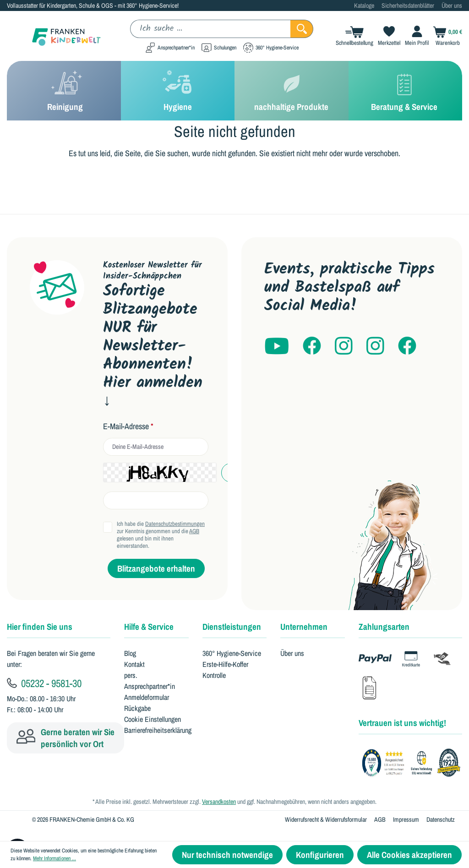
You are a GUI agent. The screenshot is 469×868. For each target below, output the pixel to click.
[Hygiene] (178, 91)
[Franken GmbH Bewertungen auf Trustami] (414, 763)
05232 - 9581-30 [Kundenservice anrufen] (44, 683)
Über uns (452, 5)
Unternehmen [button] (304, 627)
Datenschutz (441, 819)
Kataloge (364, 5)
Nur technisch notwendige (227, 855)
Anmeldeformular (147, 697)
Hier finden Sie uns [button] (40, 627)
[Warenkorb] (445, 36)
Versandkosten (219, 802)
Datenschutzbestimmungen (175, 524)
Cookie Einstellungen (153, 719)
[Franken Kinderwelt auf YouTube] (277, 347)
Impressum (406, 819)
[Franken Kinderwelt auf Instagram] (344, 347)
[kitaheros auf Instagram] (375, 347)
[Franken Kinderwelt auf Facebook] (312, 347)
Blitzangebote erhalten (156, 568)
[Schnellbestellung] (352, 36)
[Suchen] (302, 29)
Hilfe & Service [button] (149, 627)
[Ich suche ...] (210, 29)
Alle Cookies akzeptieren (409, 855)
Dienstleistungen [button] (232, 627)
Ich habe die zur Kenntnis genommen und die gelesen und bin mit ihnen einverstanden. (161, 535)
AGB (194, 531)
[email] (156, 447)
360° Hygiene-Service (232, 653)
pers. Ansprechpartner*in (150, 681)
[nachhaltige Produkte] (292, 91)
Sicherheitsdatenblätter (408, 5)
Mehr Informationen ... (55, 858)
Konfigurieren (320, 855)
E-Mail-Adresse (128, 426)
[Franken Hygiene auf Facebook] (407, 347)
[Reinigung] (64, 91)
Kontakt (134, 664)
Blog (130, 653)
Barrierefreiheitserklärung (158, 730)
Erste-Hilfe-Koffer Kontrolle (225, 670)
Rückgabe (137, 708)
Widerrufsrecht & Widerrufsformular (326, 819)
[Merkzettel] (387, 36)
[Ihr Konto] (414, 36)
